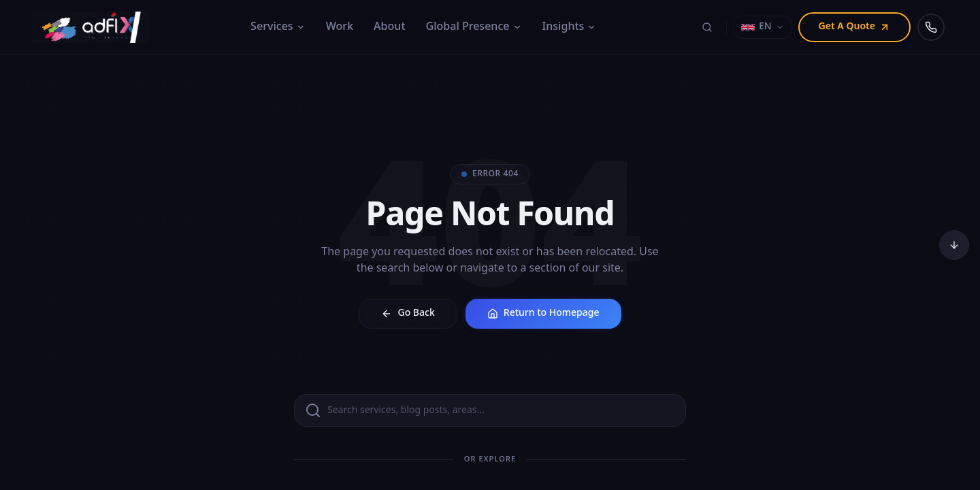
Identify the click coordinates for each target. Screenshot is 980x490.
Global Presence (474, 27)
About (389, 27)
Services (278, 27)
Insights (570, 27)
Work (340, 27)
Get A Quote (854, 27)
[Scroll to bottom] (954, 245)
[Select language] (763, 27)
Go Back (408, 313)
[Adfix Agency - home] (94, 27)
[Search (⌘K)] (707, 27)
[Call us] (931, 27)
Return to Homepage (543, 313)
